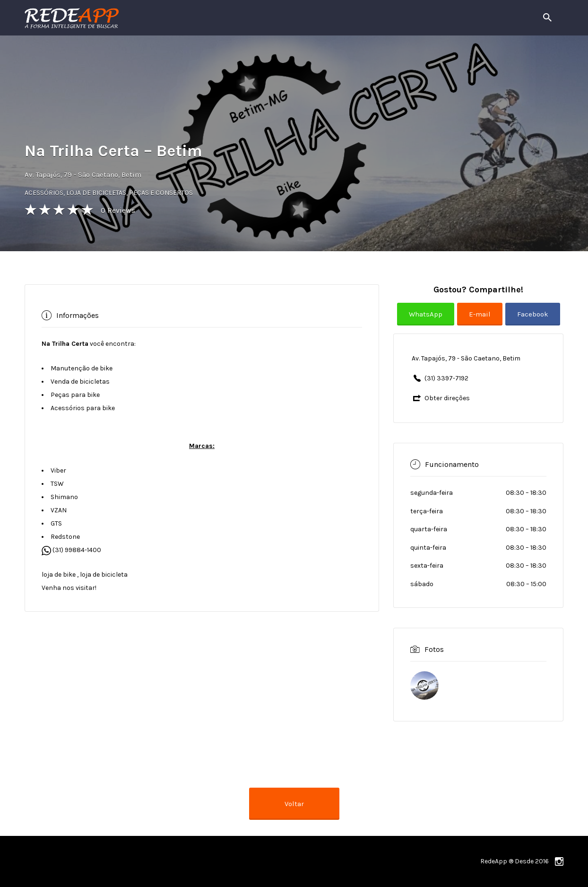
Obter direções (447, 398)
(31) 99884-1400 (71, 550)
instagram (559, 861)
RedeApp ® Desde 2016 (514, 861)
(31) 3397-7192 (446, 378)
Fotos (434, 649)
